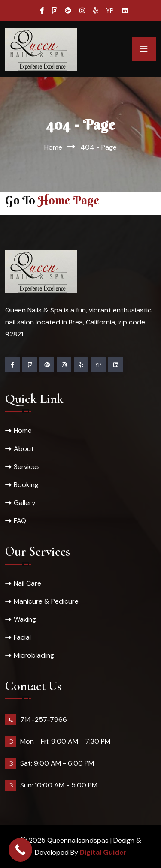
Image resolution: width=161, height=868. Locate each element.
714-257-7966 (44, 719)
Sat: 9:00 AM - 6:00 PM (57, 763)
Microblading (34, 655)
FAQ (20, 521)
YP (110, 11)
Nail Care (27, 583)
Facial (22, 637)
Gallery (25, 503)
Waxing (25, 619)
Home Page (68, 200)
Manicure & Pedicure (46, 601)
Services (27, 467)
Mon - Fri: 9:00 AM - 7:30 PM (65, 741)
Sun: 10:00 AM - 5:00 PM (59, 785)
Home (53, 147)
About (24, 449)
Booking (26, 485)
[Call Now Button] (20, 850)
